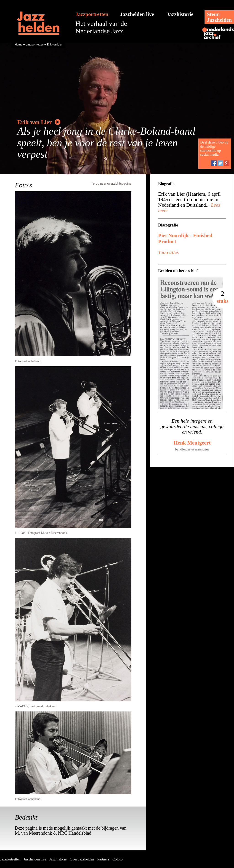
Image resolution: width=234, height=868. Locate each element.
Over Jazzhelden (82, 859)
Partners (103, 859)
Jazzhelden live (137, 14)
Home (19, 45)
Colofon (118, 859)
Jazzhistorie (180, 14)
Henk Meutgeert (192, 443)
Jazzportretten (92, 14)
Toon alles (168, 252)
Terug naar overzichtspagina (111, 184)
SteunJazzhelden (219, 17)
